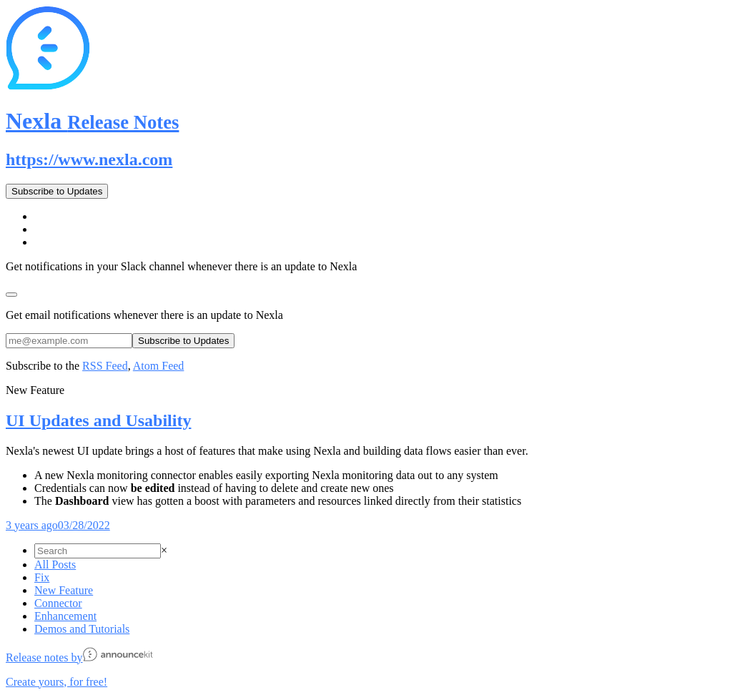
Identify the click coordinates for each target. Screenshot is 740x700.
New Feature (64, 590)
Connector (58, 603)
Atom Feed (159, 366)
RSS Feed (105, 366)
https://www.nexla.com (89, 159)
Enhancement (65, 616)
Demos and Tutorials (82, 629)
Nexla (92, 121)
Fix (42, 577)
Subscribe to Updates (57, 191)
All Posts (55, 565)
